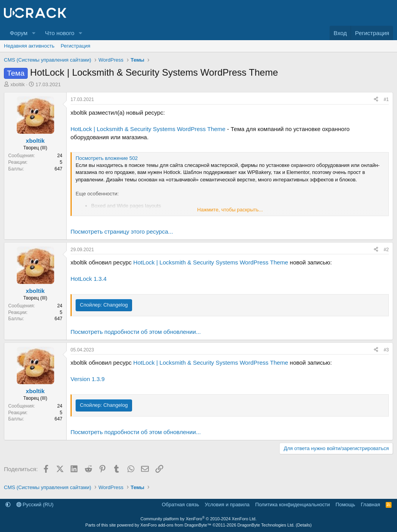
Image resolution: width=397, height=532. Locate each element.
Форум (19, 33)
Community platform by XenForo (199, 519)
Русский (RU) (35, 505)
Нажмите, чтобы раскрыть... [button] (230, 210)
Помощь (345, 505)
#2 (386, 250)
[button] (34, 33)
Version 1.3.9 (88, 379)
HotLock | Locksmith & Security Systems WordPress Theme (148, 129)
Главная (370, 505)
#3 (386, 350)
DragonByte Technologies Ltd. (266, 525)
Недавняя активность (29, 46)
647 (58, 169)
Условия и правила (227, 505)
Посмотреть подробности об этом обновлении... (136, 332)
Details (304, 525)
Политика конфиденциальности (293, 505)
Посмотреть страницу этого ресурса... (122, 231)
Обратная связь (180, 505)
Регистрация (76, 46)
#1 (386, 99)
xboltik (18, 84)
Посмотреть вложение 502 (107, 158)
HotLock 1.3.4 (89, 279)
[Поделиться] (376, 100)
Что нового (59, 33)
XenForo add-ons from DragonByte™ (176, 525)
